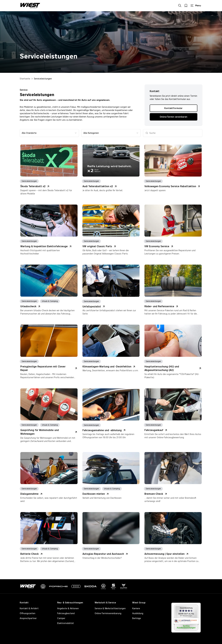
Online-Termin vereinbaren (174, 117)
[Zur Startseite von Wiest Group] (30, 6)
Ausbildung (138, 613)
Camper (61, 618)
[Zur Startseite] (29, 587)
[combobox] (49, 133)
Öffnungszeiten (28, 613)
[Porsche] (58, 586)
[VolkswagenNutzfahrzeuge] (103, 587)
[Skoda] (90, 586)
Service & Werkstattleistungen (110, 608)
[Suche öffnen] (180, 6)
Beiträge (137, 618)
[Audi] (76, 586)
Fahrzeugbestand (66, 613)
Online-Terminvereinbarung (108, 613)
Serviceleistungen (43, 79)
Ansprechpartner (28, 618)
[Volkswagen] (43, 587)
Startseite (25, 79)
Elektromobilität (66, 623)
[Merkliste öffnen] (186, 6)
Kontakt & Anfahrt (29, 608)
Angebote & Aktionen (68, 608)
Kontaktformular (173, 108)
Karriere (136, 608)
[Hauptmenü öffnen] (196, 6)
